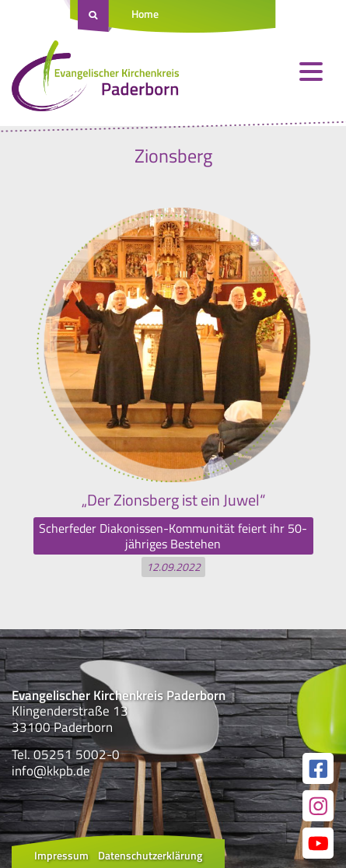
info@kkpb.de (51, 771)
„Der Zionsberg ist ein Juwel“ (173, 500)
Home (145, 14)
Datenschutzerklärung (150, 855)
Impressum (61, 855)
